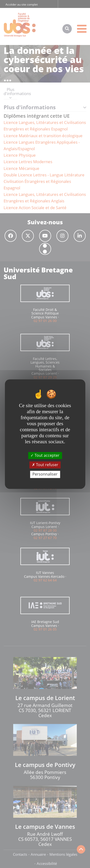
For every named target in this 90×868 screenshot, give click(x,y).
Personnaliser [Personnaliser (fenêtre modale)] (45, 474)
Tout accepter (45, 455)
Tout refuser (45, 465)
